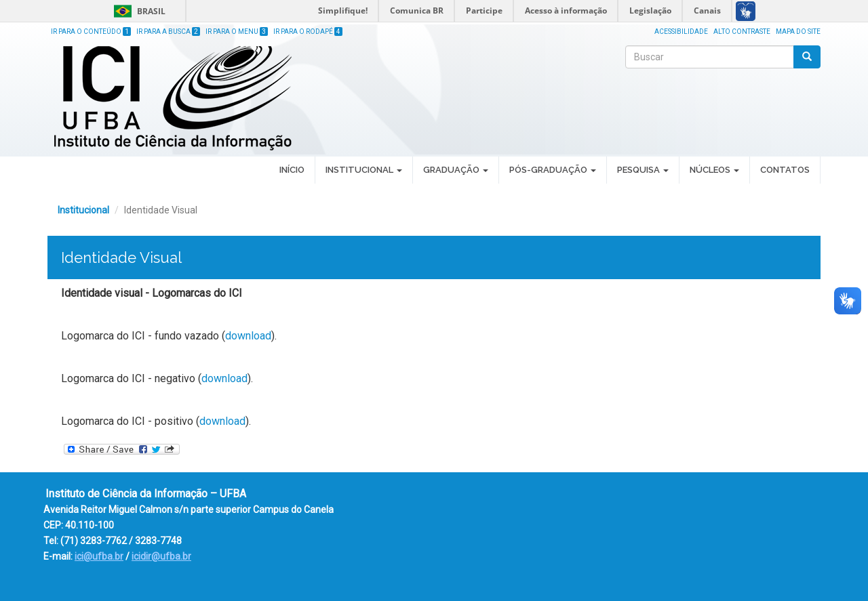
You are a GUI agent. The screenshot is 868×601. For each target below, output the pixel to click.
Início (292, 170)
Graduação (456, 170)
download (248, 336)
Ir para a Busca (168, 32)
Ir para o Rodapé (308, 32)
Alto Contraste (742, 32)
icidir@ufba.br (161, 556)
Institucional (364, 170)
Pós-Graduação (553, 170)
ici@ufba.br (99, 556)
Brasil (137, 11)
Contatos (785, 170)
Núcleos (714, 170)
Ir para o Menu (237, 32)
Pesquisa (643, 170)
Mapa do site (798, 32)
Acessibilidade (681, 32)
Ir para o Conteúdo (91, 32)
